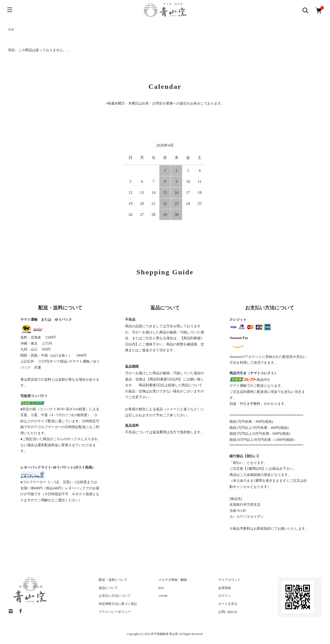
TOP (11, 29)
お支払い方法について (115, 596)
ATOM (163, 596)
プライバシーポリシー (115, 612)
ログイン (225, 596)
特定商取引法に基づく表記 (118, 604)
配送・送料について (113, 580)
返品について (108, 588)
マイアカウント (229, 580)
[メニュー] (10, 10)
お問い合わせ (228, 612)
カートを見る (228, 604)
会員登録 (225, 588)
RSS (161, 588)
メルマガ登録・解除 (173, 580)
